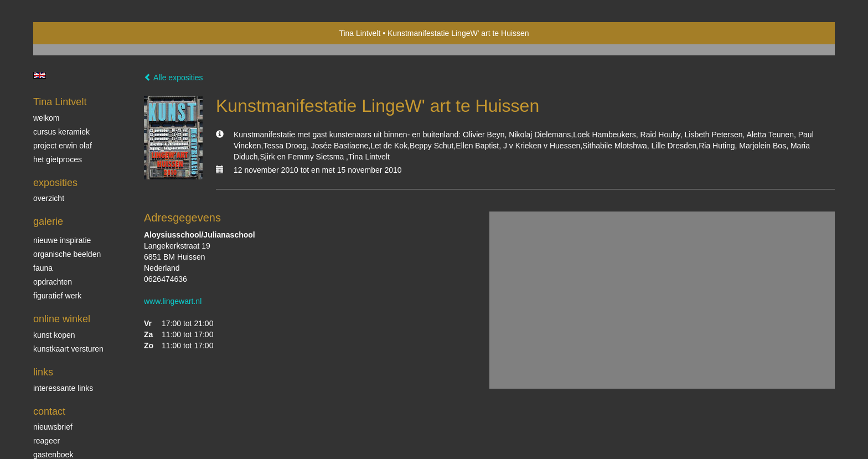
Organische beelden (67, 254)
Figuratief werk (57, 296)
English (40, 75)
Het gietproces (58, 159)
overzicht (49, 198)
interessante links (63, 388)
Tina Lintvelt (360, 33)
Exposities (55, 183)
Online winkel (62, 319)
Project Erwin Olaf (63, 146)
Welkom (46, 118)
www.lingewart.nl (173, 301)
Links (43, 372)
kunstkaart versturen (68, 349)
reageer (46, 441)
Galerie (48, 221)
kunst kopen (54, 335)
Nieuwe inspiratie (62, 240)
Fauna (43, 268)
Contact (49, 411)
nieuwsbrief (53, 427)
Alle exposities (174, 78)
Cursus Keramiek (61, 132)
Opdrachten (53, 282)
